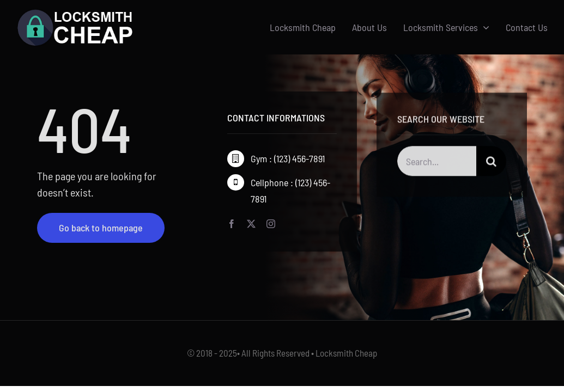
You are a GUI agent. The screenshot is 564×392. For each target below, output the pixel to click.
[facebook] (232, 224)
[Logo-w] (75, 13)
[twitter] (251, 224)
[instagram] (271, 224)
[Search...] (437, 163)
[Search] (491, 163)
